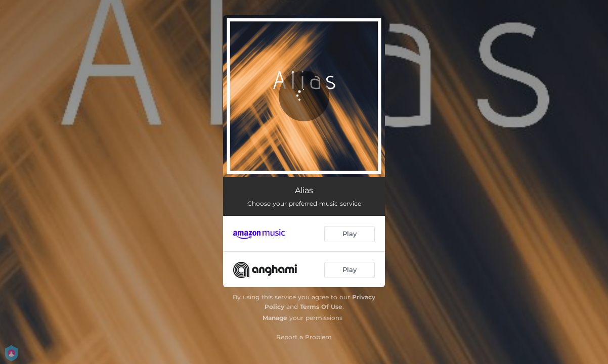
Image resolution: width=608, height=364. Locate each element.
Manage (275, 318)
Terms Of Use (321, 307)
